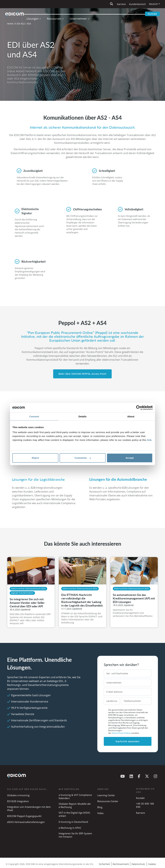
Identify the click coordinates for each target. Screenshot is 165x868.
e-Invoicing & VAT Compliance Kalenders (75, 797)
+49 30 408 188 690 (145, 805)
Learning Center (106, 795)
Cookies (152, 864)
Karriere (121, 4)
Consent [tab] (34, 416)
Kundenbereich (137, 4)
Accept (130, 458)
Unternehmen (81, 14)
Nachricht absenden (128, 741)
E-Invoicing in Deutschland (73, 822)
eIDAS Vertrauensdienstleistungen (26, 822)
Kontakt (153, 14)
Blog (100, 807)
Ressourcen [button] (57, 14)
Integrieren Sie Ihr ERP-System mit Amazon (75, 835)
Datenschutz (138, 864)
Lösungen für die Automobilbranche (118, 479)
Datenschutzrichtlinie (122, 733)
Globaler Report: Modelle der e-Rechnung (75, 805)
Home (10, 24)
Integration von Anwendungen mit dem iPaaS (29, 808)
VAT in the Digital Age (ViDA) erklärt (74, 814)
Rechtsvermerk (121, 864)
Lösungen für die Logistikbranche (38, 479)
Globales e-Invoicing (18, 795)
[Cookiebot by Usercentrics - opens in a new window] (138, 408)
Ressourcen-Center (108, 801)
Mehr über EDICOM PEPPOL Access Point (82, 374)
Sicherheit (104, 864)
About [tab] (131, 416)
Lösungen (36, 14)
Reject (35, 458)
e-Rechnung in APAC (70, 828)
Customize (83, 458)
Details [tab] (82, 416)
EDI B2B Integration (18, 801)
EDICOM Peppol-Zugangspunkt (24, 816)
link (149, 440)
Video (100, 813)
